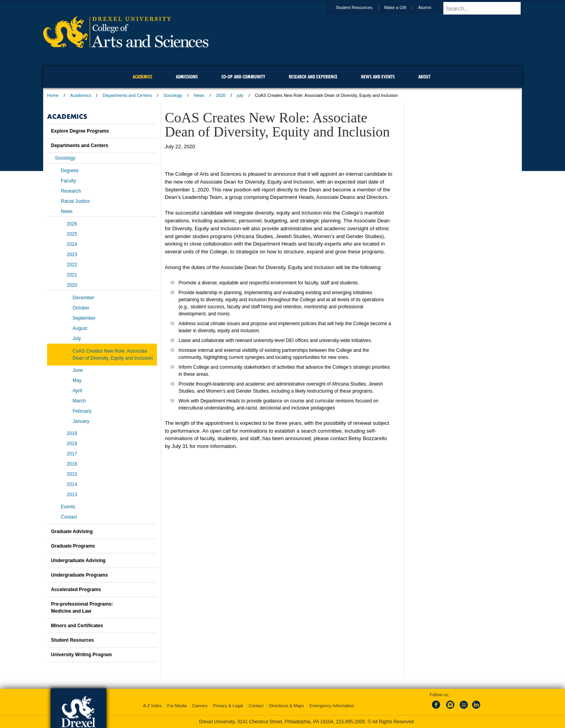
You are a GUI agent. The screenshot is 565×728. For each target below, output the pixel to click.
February (82, 411)
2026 (72, 224)
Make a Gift (403, 7)
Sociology (173, 95)
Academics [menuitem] (142, 77)
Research (71, 191)
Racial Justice (75, 201)
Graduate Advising (72, 531)
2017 (72, 454)
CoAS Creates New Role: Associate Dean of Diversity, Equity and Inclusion (113, 355)
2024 (72, 244)
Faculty (68, 181)
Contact (69, 517)
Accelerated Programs (76, 590)
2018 (72, 444)
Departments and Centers (127, 95)
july (240, 95)
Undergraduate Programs (79, 575)
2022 (72, 265)
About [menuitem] (424, 77)
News (199, 95)
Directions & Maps (286, 706)
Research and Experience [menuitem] (313, 77)
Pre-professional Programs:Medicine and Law (82, 608)
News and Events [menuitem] (378, 77)
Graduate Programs (73, 546)
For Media (177, 706)
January (81, 421)
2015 (72, 474)
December (83, 298)
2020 (221, 95)
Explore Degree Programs (80, 131)
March (79, 401)
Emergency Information (332, 706)
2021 (72, 275)
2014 (72, 484)
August (80, 328)
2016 (72, 464)
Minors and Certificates (77, 626)
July (77, 339)
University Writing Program (81, 655)
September (84, 318)
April (77, 391)
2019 (72, 433)
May (77, 380)
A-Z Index (152, 706)
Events (68, 507)
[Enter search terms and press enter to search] (486, 8)
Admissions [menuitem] (187, 77)
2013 (72, 495)
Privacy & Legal (228, 706)
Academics (81, 95)
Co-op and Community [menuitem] (243, 77)
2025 (72, 234)
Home (53, 95)
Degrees (70, 171)
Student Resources (362, 7)
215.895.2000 (350, 722)
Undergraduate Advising (78, 561)
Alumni (432, 7)
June (78, 370)
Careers (200, 706)
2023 (72, 255)
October (81, 308)
